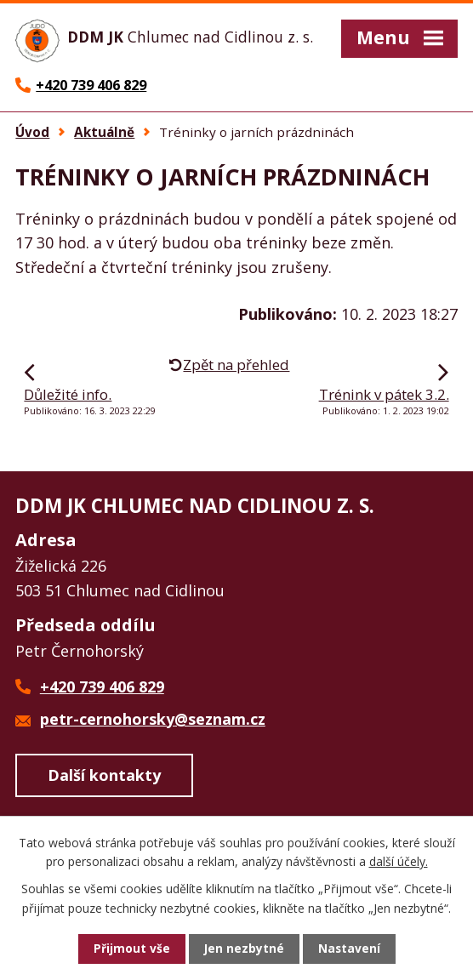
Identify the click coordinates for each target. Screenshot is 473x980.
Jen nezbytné (244, 949)
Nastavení (350, 949)
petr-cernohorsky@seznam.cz (153, 721)
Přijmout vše (131, 949)
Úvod (32, 134)
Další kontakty (104, 778)
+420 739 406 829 (102, 688)
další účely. (399, 860)
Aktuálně (104, 134)
